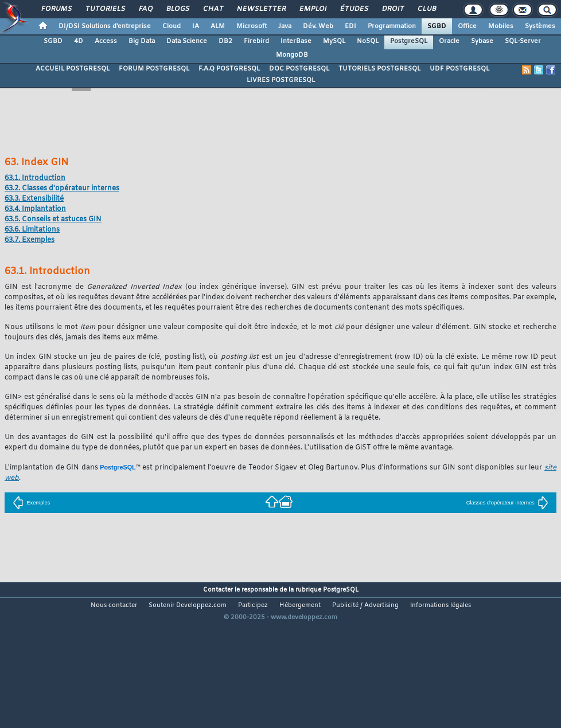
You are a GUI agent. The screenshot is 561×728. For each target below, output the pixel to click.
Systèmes (540, 26)
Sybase (482, 41)
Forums (56, 9)
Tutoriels (105, 9)
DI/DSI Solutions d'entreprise (105, 26)
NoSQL (368, 41)
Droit (392, 9)
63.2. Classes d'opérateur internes (62, 189)
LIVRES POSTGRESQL (281, 80)
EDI (350, 26)
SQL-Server (523, 41)
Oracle (449, 41)
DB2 (225, 41)
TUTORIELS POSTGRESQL (379, 69)
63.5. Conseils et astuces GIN (53, 220)
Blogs (177, 9)
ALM (218, 26)
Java (285, 26)
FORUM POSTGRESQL (154, 69)
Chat (213, 9)
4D (79, 41)
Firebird (256, 41)
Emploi (312, 9)
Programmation (392, 26)
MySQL (334, 41)
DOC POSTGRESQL (299, 69)
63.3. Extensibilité (34, 199)
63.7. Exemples (30, 240)
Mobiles (501, 26)
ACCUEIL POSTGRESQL (73, 69)
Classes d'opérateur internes (507, 503)
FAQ (145, 9)
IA (196, 26)
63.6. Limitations (32, 230)
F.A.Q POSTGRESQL (229, 69)
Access (106, 41)
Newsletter (261, 9)
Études (354, 9)
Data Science (187, 41)
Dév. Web (318, 26)
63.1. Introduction (35, 178)
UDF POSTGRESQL (459, 69)
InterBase (296, 41)
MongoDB (292, 55)
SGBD (437, 26)
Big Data (142, 41)
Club (426, 9)
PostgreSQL (409, 41)
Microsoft (252, 26)
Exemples (31, 503)
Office (467, 26)
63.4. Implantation (35, 209)
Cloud (172, 26)
